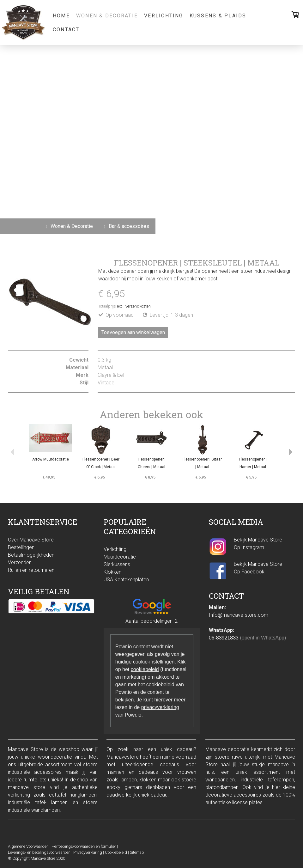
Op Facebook (249, 572)
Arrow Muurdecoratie (51, 459)
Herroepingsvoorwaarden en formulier (84, 846)
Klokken (112, 572)
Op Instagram (250, 547)
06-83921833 (224, 638)
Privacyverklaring (88, 852)
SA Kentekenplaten (128, 580)
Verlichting (164, 16)
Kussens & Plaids (218, 16)
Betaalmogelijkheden (31, 555)
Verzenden (20, 562)
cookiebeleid (145, 669)
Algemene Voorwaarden (28, 846)
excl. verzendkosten (134, 306)
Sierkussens (117, 564)
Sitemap (137, 852)
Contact (66, 30)
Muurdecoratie (120, 557)
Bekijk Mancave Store (258, 540)
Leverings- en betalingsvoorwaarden (39, 852)
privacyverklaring (160, 707)
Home (61, 16)
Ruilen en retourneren (31, 570)
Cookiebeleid (116, 852)
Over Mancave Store (31, 540)
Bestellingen (21, 547)
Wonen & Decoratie (107, 16)
